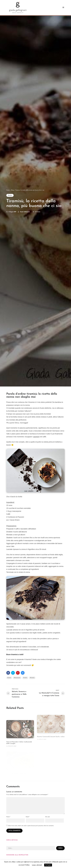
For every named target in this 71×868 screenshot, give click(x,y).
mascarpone (17, 678)
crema (10, 678)
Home (8, 190)
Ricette (10, 195)
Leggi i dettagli (37, 865)
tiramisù (33, 678)
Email (28, 817)
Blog (12, 190)
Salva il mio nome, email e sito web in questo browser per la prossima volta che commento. (31, 826)
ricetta (25, 678)
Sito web (47, 817)
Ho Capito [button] (48, 865)
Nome (8, 817)
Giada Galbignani (25, 212)
